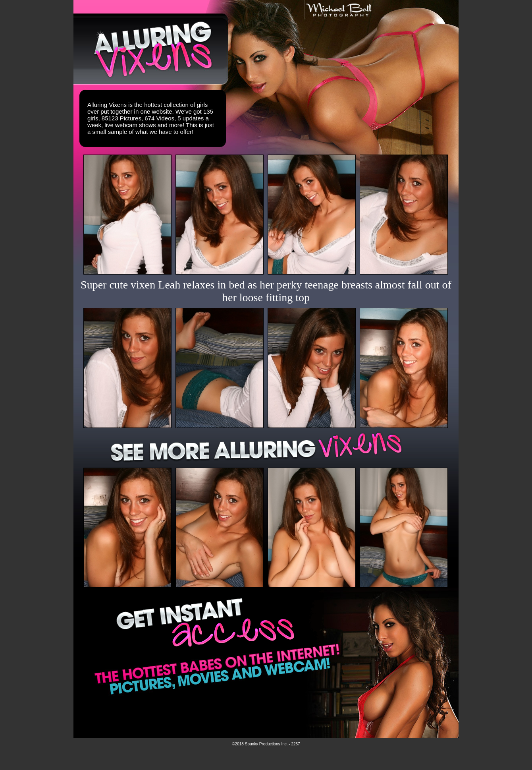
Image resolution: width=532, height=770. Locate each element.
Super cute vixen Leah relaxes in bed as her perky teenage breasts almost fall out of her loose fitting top (266, 291)
